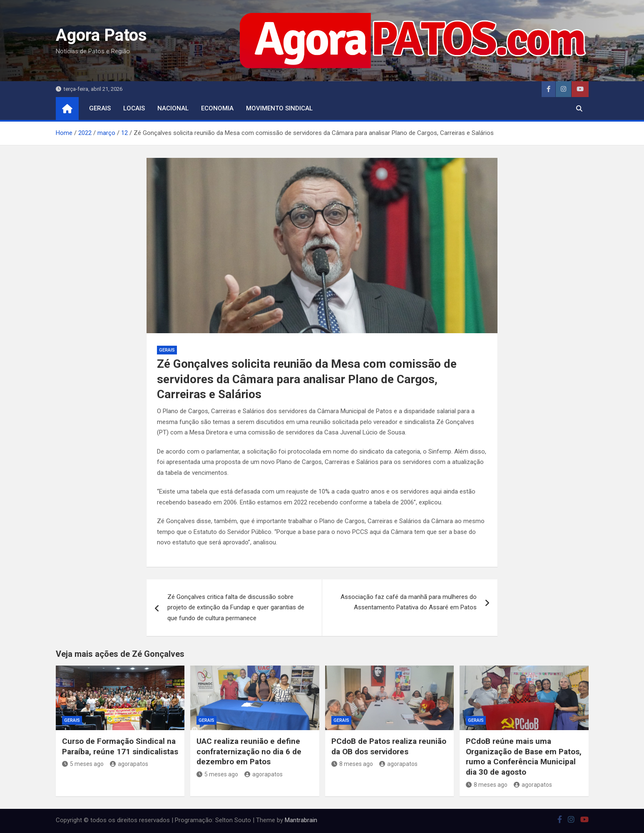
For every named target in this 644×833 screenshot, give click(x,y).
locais (134, 108)
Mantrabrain (301, 820)
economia (217, 108)
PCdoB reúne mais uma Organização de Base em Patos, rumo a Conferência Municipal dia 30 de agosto (524, 757)
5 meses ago (83, 764)
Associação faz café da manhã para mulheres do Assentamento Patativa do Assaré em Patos (409, 602)
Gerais (100, 108)
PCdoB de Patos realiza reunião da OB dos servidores (389, 746)
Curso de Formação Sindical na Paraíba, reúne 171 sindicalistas (120, 746)
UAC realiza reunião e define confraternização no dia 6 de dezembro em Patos (249, 751)
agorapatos (129, 764)
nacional (173, 108)
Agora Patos (101, 35)
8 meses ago (352, 764)
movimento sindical (279, 108)
